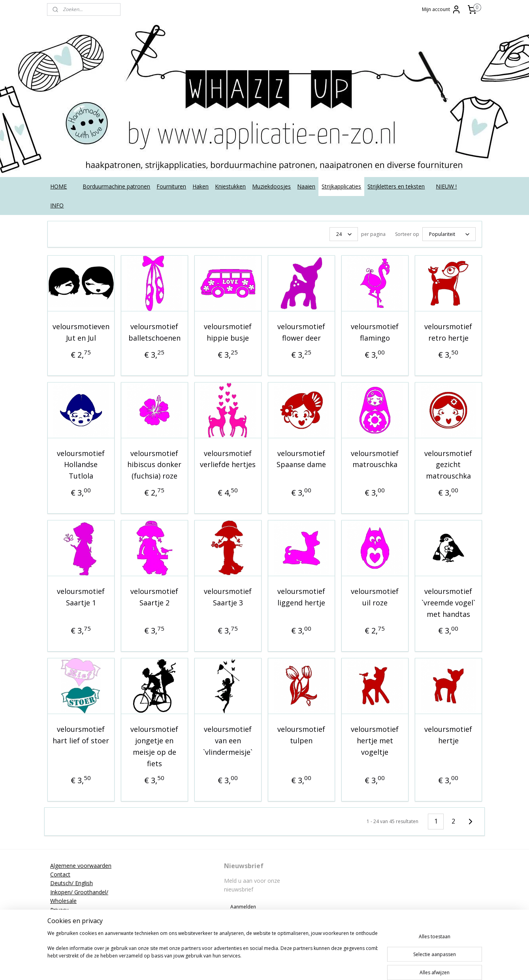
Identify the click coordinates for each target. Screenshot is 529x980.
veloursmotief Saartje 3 (228, 597)
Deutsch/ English (72, 883)
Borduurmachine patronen (116, 186)
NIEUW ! (446, 186)
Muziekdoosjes (271, 186)
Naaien (306, 186)
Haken (200, 186)
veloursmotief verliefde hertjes (228, 459)
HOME (58, 186)
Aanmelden (243, 907)
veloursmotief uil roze (375, 597)
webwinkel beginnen (309, 966)
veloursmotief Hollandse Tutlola (81, 465)
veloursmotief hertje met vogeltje (375, 741)
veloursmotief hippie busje (228, 332)
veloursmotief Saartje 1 (81, 597)
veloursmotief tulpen (301, 735)
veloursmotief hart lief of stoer (81, 735)
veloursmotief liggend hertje (301, 597)
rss (279, 966)
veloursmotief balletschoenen (154, 332)
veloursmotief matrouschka (375, 459)
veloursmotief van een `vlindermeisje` (228, 741)
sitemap (262, 966)
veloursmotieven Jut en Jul (81, 332)
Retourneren (66, 919)
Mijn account (441, 9)
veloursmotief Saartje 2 (154, 597)
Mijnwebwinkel (378, 966)
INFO (57, 205)
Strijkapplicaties (341, 186)
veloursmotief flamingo (375, 332)
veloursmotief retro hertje (448, 332)
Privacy (59, 910)
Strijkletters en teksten (396, 186)
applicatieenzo (419, 865)
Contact (60, 874)
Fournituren (171, 186)
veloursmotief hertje (448, 735)
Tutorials (61, 936)
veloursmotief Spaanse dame (301, 459)
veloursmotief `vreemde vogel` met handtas (448, 603)
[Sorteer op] (449, 234)
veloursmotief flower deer (301, 332)
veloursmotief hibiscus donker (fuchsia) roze (154, 465)
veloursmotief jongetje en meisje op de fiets (154, 746)
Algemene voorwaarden (81, 866)
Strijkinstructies (70, 927)
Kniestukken (230, 186)
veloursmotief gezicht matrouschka (448, 465)
